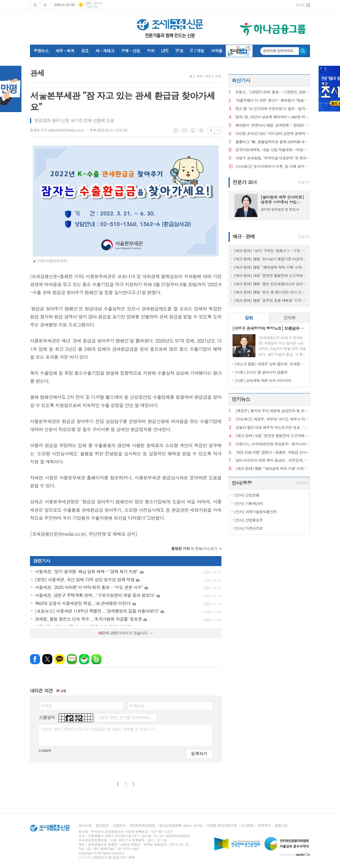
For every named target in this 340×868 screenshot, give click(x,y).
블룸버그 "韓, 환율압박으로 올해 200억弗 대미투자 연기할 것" (273, 142)
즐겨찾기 (45, 5)
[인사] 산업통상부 (248, 520)
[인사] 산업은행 (247, 495)
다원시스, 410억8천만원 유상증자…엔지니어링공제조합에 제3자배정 (273, 444)
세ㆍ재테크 (105, 51)
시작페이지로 (35, 5)
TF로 (179, 51)
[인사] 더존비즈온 (248, 528)
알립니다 (281, 826)
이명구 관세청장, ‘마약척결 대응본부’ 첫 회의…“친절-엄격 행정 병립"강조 (273, 158)
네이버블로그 (72, 659)
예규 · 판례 (244, 236)
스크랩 (201, 130)
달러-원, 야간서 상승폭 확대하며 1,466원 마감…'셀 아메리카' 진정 (273, 117)
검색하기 (303, 51)
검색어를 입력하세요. (279, 51)
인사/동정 (242, 483)
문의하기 (264, 826)
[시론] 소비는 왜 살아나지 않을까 (261, 372)
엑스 (47, 659)
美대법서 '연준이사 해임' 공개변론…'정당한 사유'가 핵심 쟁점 (273, 125)
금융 (85, 51)
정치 (151, 51)
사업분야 (119, 826)
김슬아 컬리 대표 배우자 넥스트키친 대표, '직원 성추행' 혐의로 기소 (273, 428)
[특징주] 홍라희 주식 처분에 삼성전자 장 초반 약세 (273, 411)
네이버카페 (84, 659)
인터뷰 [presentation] (289, 317)
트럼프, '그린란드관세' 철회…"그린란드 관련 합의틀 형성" (273, 92)
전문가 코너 (245, 182)
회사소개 (85, 826)
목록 (176, 130)
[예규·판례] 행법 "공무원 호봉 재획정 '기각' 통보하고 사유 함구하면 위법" (270, 300)
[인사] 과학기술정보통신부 (255, 512)
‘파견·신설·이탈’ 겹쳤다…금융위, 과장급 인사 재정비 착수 (273, 452)
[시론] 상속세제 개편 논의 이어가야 (263, 380)
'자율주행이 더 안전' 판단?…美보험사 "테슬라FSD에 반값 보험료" (273, 100)
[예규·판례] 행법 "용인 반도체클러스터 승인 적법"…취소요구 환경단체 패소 (270, 284)
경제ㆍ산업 (131, 51)
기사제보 (247, 826)
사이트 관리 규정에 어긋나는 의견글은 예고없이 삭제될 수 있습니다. (99, 729)
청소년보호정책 (181, 826)
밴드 (96, 659)
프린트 (193, 130)
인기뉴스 (241, 399)
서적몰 (216, 51)
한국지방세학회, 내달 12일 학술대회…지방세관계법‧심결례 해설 (273, 150)
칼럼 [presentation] (249, 317)
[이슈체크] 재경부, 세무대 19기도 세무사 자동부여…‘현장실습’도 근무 (273, 419)
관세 (218, 76)
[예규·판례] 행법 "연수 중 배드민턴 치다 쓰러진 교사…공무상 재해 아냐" (270, 292)
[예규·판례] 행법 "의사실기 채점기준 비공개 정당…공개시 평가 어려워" (270, 259)
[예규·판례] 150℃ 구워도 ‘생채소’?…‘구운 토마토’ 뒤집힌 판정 (270, 251)
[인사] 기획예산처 (248, 503)
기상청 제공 (92, 7)
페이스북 (35, 659)
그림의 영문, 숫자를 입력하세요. (124, 717)
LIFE (165, 51)
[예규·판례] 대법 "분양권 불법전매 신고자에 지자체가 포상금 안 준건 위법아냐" (270, 275)
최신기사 (241, 80)
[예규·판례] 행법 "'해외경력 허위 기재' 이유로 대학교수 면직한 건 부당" (270, 267)
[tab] (249, 318)
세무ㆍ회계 (65, 51)
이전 (118, 784)
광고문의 (102, 826)
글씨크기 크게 (211, 130)
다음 (134, 784)
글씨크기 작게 (218, 130)
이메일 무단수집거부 (222, 826)
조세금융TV (239, 51)
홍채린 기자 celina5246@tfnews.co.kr (57, 130)
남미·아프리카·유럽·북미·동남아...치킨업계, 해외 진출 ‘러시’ (273, 460)
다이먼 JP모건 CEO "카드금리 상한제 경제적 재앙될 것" (273, 134)
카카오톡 (60, 659)
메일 (184, 130)
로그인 (300, 5)
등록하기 (199, 753)
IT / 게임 (197, 51)
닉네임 (46, 706)
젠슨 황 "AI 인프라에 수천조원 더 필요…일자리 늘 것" (273, 109)
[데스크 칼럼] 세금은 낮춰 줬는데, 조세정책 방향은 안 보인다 (270, 364)
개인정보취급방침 (142, 826)
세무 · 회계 (204, 76)
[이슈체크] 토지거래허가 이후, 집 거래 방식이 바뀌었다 (273, 167)
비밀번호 (137, 706)
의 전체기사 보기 (194, 549)
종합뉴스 (41, 51)
